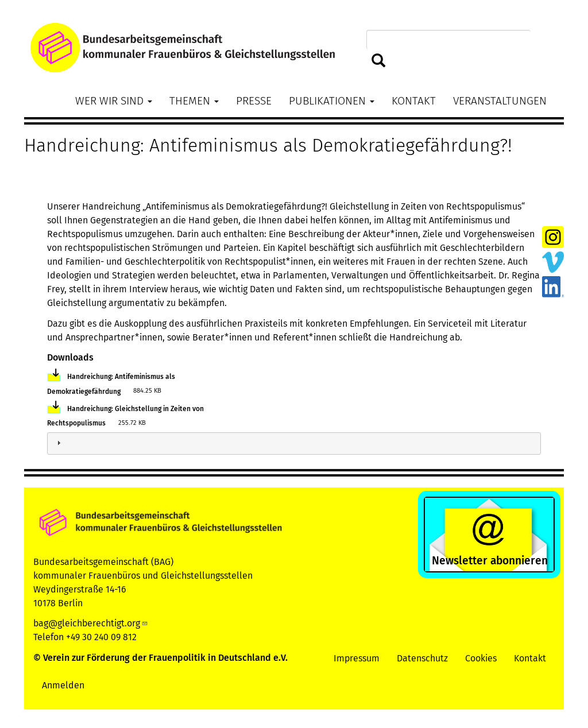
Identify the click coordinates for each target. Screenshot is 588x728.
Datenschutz (422, 658)
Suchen (379, 61)
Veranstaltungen (500, 101)
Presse (254, 101)
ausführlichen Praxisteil (235, 324)
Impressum (357, 658)
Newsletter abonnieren (490, 561)
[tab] (294, 444)
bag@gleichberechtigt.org (91, 623)
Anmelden (63, 685)
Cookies (481, 658)
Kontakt (414, 101)
